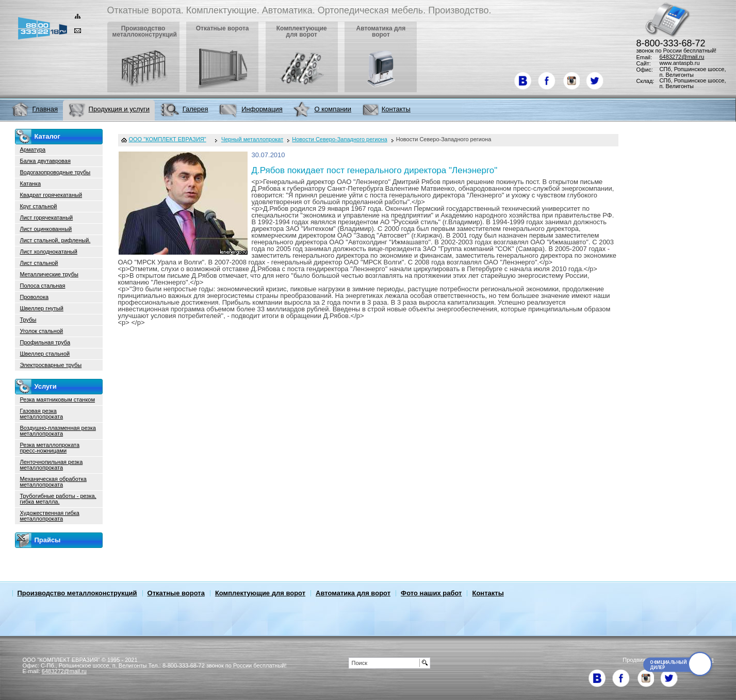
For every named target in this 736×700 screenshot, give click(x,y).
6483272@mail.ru (682, 57)
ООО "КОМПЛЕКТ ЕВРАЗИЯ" (168, 139)
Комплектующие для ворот (260, 593)
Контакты (488, 593)
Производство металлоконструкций (77, 593)
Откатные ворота (176, 593)
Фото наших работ (431, 593)
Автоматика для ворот (353, 593)
